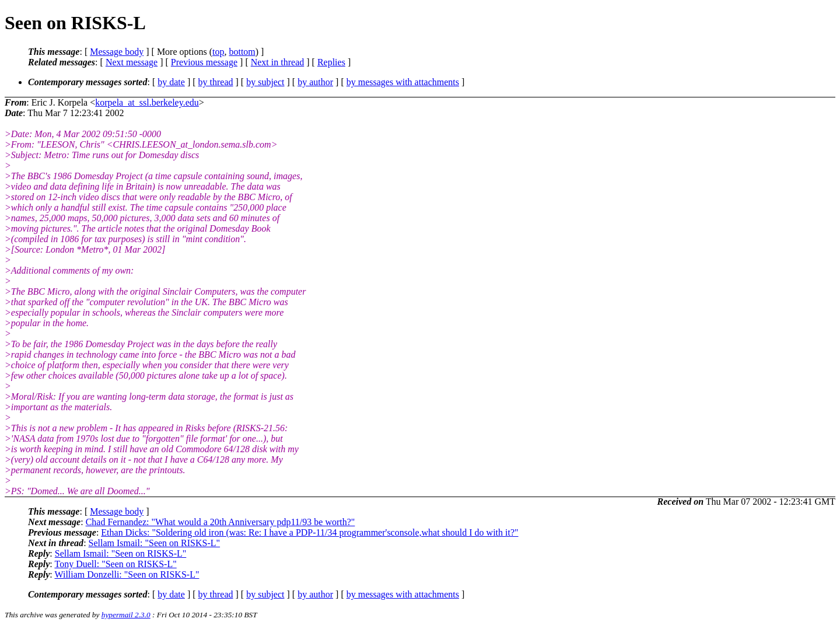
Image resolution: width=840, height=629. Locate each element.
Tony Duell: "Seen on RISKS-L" (115, 564)
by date (171, 82)
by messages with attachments (403, 82)
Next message (132, 62)
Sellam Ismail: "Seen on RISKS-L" (155, 543)
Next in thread (278, 62)
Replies (331, 62)
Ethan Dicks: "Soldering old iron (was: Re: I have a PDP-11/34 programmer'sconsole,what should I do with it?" (309, 532)
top (218, 52)
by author (315, 82)
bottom (242, 52)
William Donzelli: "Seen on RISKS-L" (127, 574)
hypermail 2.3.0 (126, 615)
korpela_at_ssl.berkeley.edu (147, 102)
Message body (117, 52)
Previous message (204, 62)
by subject (265, 82)
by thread (216, 82)
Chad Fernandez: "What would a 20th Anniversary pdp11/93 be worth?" (220, 522)
